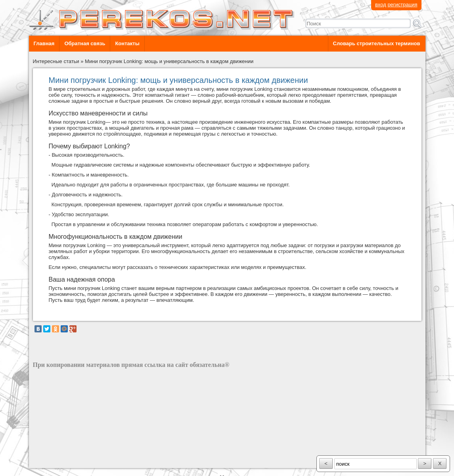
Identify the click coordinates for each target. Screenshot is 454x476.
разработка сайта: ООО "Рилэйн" (73, 461)
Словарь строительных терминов (377, 43)
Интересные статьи (56, 61)
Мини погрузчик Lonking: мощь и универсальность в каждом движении (169, 61)
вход (381, 5)
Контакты (127, 43)
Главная (44, 43)
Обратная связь (85, 43)
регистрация (402, 5)
